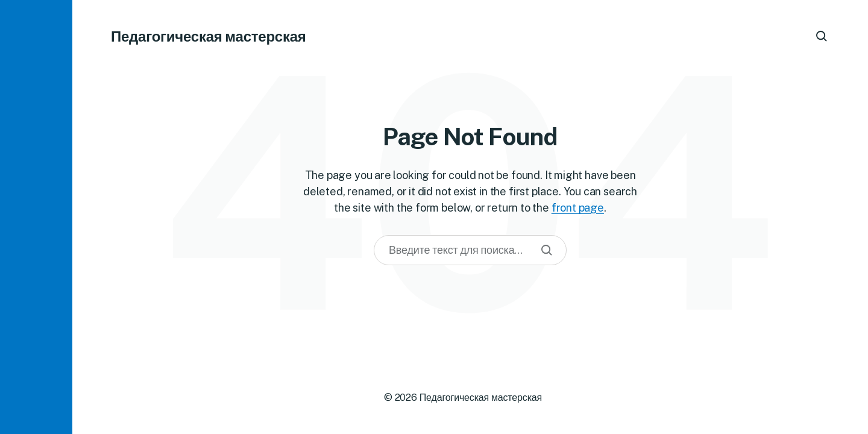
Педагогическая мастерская (209, 36)
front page (578, 208)
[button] (36, 217)
